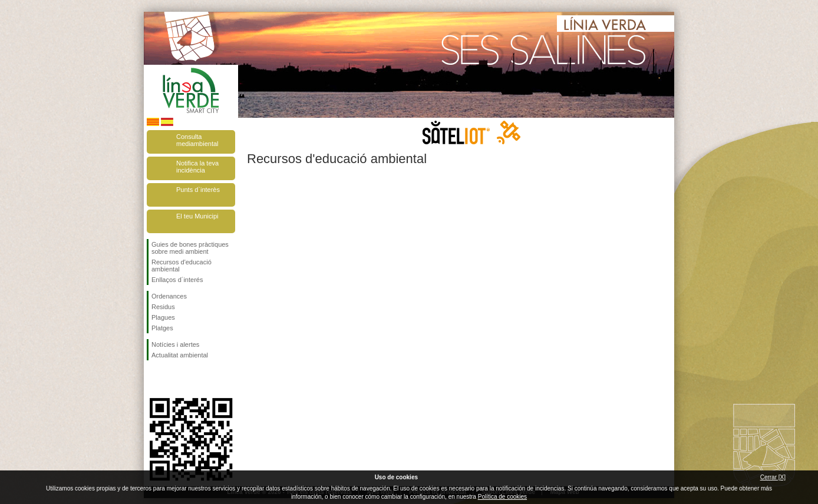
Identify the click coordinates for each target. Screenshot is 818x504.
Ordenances (169, 296)
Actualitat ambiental (180, 355)
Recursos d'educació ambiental (182, 266)
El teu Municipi (197, 216)
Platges (162, 328)
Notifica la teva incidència (197, 167)
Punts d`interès (198, 190)
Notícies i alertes (175, 344)
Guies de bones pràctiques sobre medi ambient (190, 248)
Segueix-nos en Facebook (154, 379)
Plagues (163, 317)
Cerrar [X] (773, 477)
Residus (163, 307)
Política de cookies (502, 497)
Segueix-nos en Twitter (173, 379)
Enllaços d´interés (177, 280)
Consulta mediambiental (197, 140)
